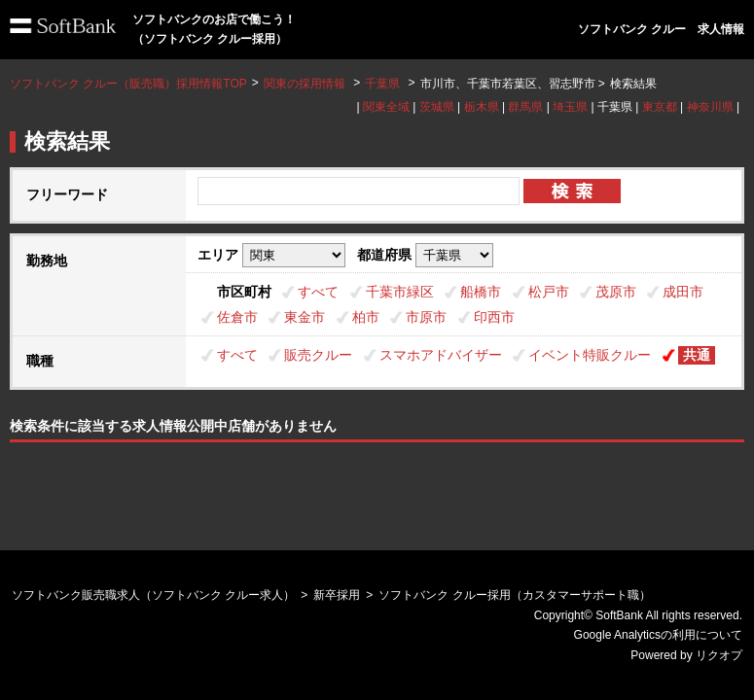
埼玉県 (570, 107)
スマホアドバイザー (441, 355)
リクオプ (719, 655)
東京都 (660, 107)
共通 (697, 355)
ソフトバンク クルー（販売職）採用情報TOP (128, 84)
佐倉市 (237, 317)
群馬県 (525, 107)
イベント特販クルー (590, 355)
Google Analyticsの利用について (658, 635)
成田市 (683, 292)
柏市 (366, 317)
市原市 (426, 317)
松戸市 (549, 292)
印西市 (494, 317)
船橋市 (481, 292)
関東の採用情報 (306, 84)
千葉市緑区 (400, 292)
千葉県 (382, 84)
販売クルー (318, 355)
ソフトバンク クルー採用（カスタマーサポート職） (514, 595)
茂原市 (616, 292)
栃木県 (482, 107)
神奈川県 (710, 107)
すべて (318, 292)
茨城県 (437, 107)
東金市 (305, 317)
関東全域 (386, 107)
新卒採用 (337, 595)
